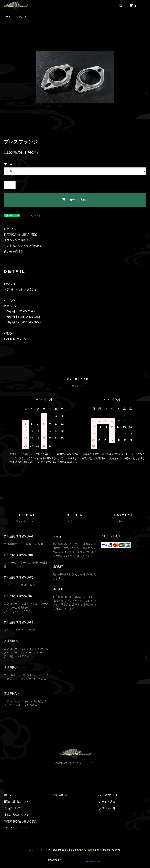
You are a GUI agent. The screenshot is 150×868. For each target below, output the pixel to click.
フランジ (21, 17)
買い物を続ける (13, 251)
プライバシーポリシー (18, 828)
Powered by (75, 859)
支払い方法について (16, 815)
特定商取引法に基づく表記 (20, 234)
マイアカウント (108, 795)
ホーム (7, 17)
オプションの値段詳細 (18, 240)
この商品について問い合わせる (23, 246)
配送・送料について (16, 802)
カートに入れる (75, 200)
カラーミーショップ (39, 850)
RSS (54, 795)
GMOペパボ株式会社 (88, 850)
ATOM (63, 795)
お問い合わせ (107, 808)
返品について (12, 229)
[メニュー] (144, 6)
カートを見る (107, 802)
